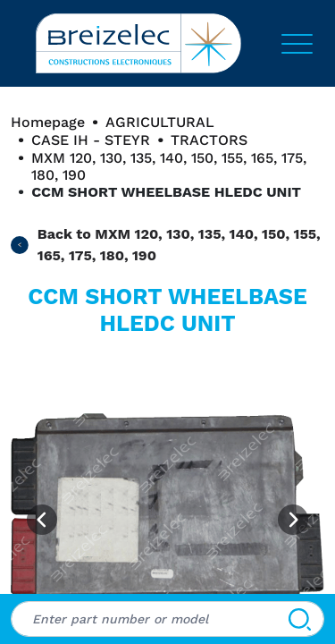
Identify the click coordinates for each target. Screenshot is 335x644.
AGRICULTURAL (160, 122)
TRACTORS (209, 140)
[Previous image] (42, 520)
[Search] (300, 619)
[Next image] (293, 520)
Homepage (48, 122)
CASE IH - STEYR (91, 140)
